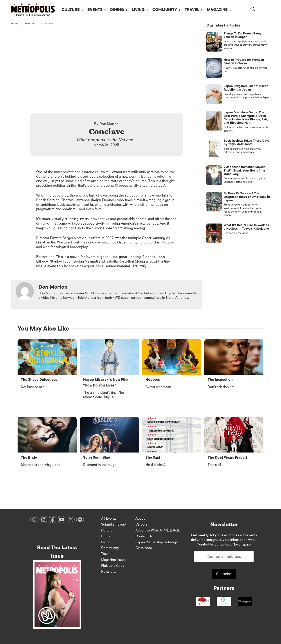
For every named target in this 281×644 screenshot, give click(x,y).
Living (138, 10)
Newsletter (109, 572)
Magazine (217, 10)
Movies (30, 23)
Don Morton (109, 124)
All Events (109, 519)
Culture (71, 10)
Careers (141, 524)
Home (15, 23)
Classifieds (144, 548)
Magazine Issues (114, 560)
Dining (117, 10)
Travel (192, 10)
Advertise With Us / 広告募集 (158, 530)
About (140, 519)
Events (95, 10)
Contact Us (144, 536)
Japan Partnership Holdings (156, 542)
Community (165, 10)
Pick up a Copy (113, 566)
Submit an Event (114, 524)
